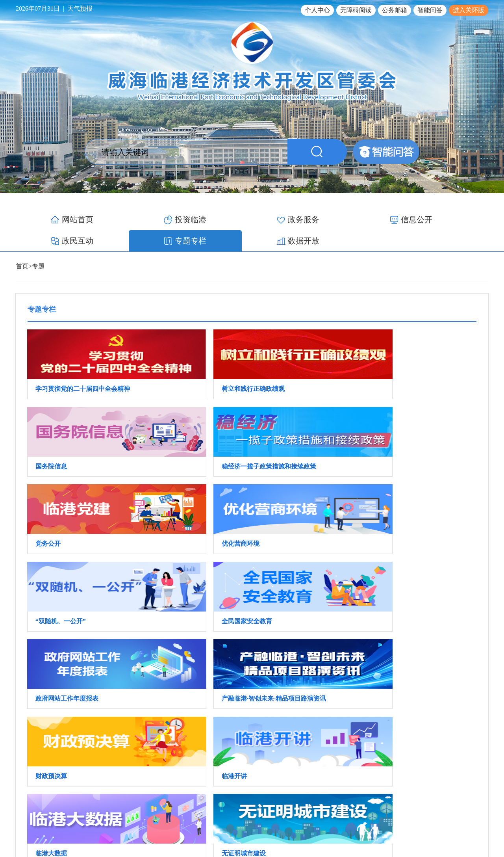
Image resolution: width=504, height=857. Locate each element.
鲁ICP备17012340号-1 (375, 823)
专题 (38, 245)
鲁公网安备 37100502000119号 (447, 823)
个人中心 (317, 10)
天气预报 (80, 8)
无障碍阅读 (356, 10)
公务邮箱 (395, 10)
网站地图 (477, 804)
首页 (22, 245)
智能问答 (430, 10)
